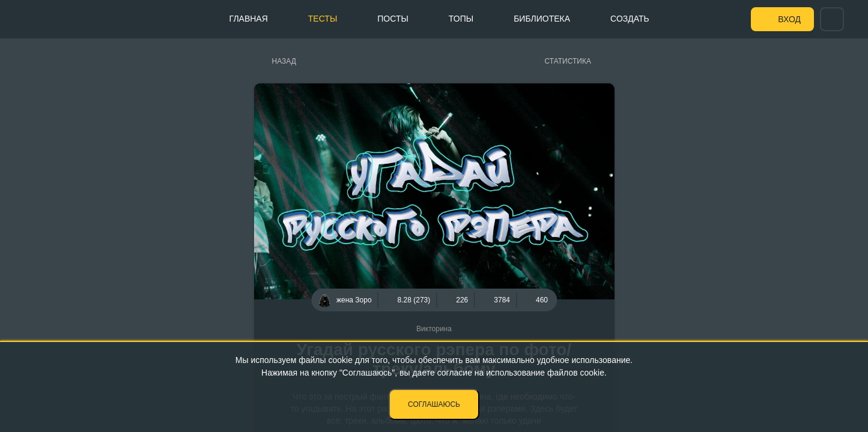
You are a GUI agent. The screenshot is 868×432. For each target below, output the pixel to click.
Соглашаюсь (434, 404)
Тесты (323, 19)
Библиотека (542, 19)
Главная (249, 19)
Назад (284, 61)
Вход (789, 19)
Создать (630, 19)
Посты (393, 19)
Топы (461, 19)
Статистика (568, 61)
